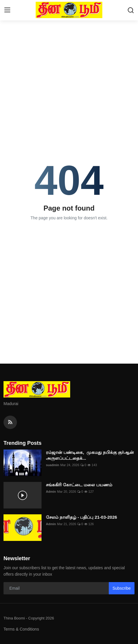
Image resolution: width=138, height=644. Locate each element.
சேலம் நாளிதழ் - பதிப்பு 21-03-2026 (81, 517)
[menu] (7, 10)
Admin (51, 492)
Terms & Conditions (21, 629)
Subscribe (122, 588)
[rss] (10, 422)
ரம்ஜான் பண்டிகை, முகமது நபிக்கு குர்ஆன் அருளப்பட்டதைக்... (90, 455)
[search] (131, 10)
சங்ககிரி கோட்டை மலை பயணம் (79, 485)
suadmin (52, 465)
